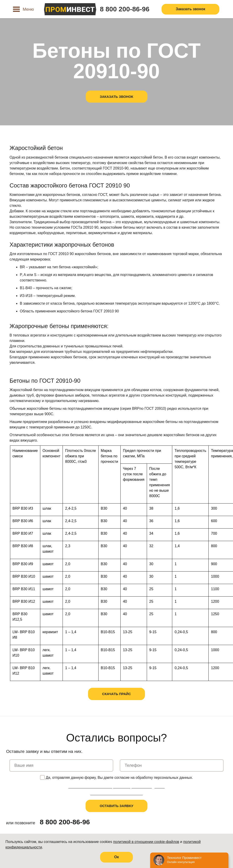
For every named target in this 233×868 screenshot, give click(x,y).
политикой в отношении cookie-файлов (146, 842)
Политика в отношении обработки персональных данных (116, 787)
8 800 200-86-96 (125, 9)
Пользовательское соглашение (116, 793)
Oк (116, 857)
